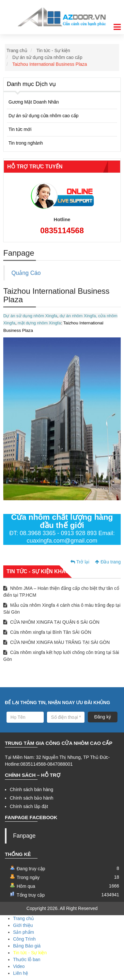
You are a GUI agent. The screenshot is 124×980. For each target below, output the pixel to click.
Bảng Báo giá (27, 946)
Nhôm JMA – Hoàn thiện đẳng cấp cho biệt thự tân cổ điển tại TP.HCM (61, 592)
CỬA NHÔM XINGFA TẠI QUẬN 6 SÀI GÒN (51, 622)
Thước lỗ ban (27, 959)
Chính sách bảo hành (31, 798)
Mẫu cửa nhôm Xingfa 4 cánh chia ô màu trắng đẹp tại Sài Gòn (62, 609)
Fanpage (24, 836)
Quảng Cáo (26, 273)
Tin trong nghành (26, 143)
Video (19, 966)
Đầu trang (108, 562)
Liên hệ (21, 973)
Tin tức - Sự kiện (53, 50)
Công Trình (24, 939)
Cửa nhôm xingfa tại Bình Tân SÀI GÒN (47, 632)
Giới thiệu (23, 925)
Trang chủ (17, 50)
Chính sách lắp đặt (29, 806)
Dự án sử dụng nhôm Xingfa (30, 316)
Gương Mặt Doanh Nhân (34, 102)
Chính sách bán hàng (31, 789)
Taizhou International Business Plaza (50, 64)
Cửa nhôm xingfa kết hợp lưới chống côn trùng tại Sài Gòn (61, 656)
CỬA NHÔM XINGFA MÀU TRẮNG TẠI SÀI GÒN (56, 642)
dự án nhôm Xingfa (78, 316)
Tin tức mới (20, 129)
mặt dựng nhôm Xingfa (39, 323)
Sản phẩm (23, 932)
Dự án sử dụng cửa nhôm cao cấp (47, 57)
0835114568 (62, 230)
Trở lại (80, 562)
